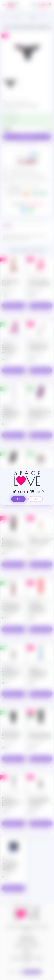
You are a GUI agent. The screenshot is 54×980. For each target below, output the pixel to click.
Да (18, 499)
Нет (36, 499)
